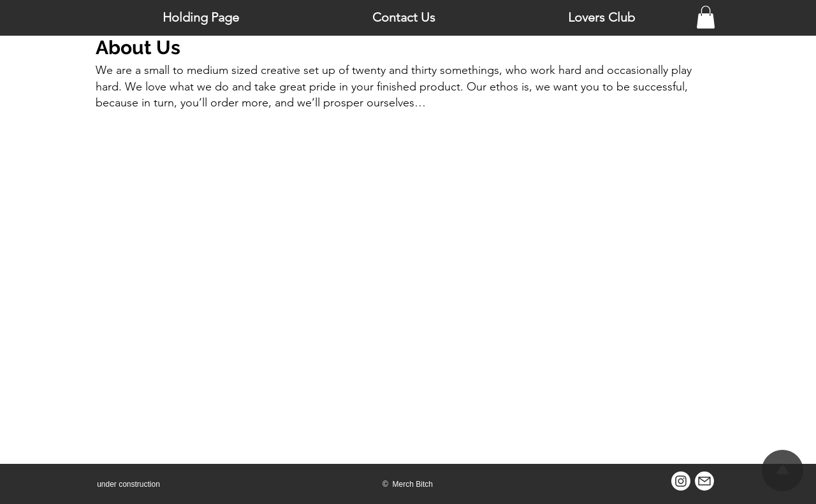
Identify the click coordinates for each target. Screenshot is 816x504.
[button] (706, 17)
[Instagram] (681, 481)
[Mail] (704, 481)
